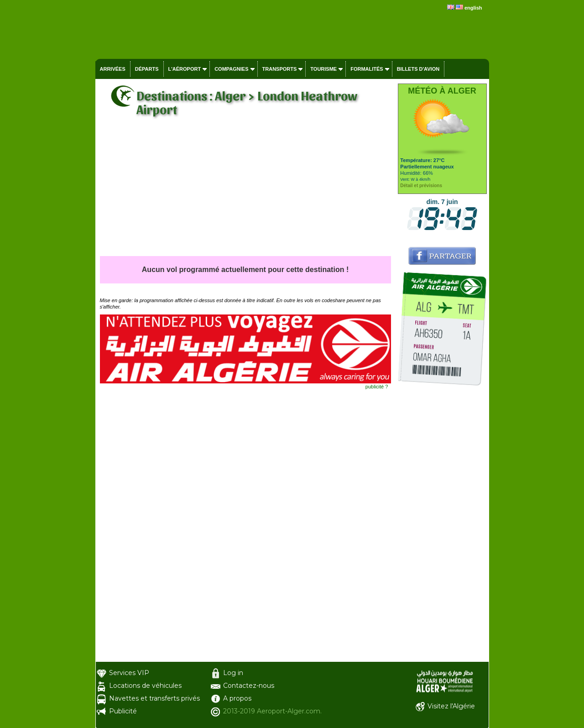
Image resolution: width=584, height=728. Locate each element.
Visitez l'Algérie (451, 706)
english (473, 8)
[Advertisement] (245, 188)
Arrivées (113, 69)
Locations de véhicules (145, 686)
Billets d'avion (418, 69)
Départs (147, 69)
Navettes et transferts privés (154, 698)
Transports (280, 69)
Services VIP (129, 673)
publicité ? (377, 387)
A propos (237, 698)
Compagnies (231, 69)
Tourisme (323, 69)
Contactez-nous (249, 686)
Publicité (123, 711)
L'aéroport (185, 69)
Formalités (367, 69)
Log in (233, 673)
